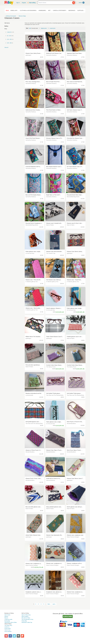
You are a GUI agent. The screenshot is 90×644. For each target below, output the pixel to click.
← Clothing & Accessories (10, 16)
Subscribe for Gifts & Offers (11, 622)
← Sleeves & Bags (22, 16)
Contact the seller (8, 619)
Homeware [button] (42, 11)
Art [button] (49, 11)
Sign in (18, 3)
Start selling (32, 3)
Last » (54, 604)
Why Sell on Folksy (26, 618)
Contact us (7, 627)
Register (24, 3)
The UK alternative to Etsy (27, 619)
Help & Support (25, 616)
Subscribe (68, 616)
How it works (7, 615)
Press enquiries (8, 631)
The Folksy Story (8, 625)
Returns (6, 618)
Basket (82, 3)
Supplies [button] (80, 11)
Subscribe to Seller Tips (27, 622)
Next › (49, 604)
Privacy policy (8, 628)
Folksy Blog (24, 621)
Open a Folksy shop (26, 615)
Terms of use (7, 630)
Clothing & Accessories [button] (28, 11)
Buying (7, 621)
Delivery (6, 616)
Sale (7, 11)
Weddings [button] (72, 11)
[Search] (74, 3)
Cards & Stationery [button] (59, 11)
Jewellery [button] (14, 11)
